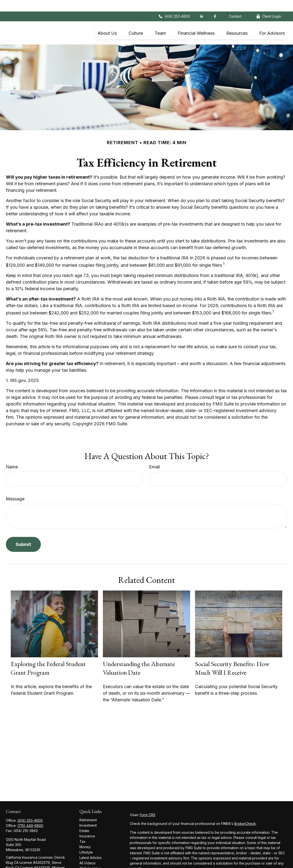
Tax (82, 830)
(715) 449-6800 (30, 814)
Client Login (269, 5)
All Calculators (91, 857)
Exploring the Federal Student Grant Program (48, 657)
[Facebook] (215, 5)
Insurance (87, 825)
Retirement (88, 808)
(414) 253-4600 (174, 5)
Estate (84, 819)
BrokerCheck (245, 812)
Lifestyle (86, 841)
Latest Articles (91, 846)
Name (12, 455)
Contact (235, 5)
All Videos (87, 851)
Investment (88, 814)
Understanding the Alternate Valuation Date (139, 657)
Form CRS (148, 803)
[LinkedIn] (201, 5)
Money (85, 835)
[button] (107, 21)
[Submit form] (23, 533)
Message (15, 487)
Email (154, 455)
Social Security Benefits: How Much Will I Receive (232, 657)
